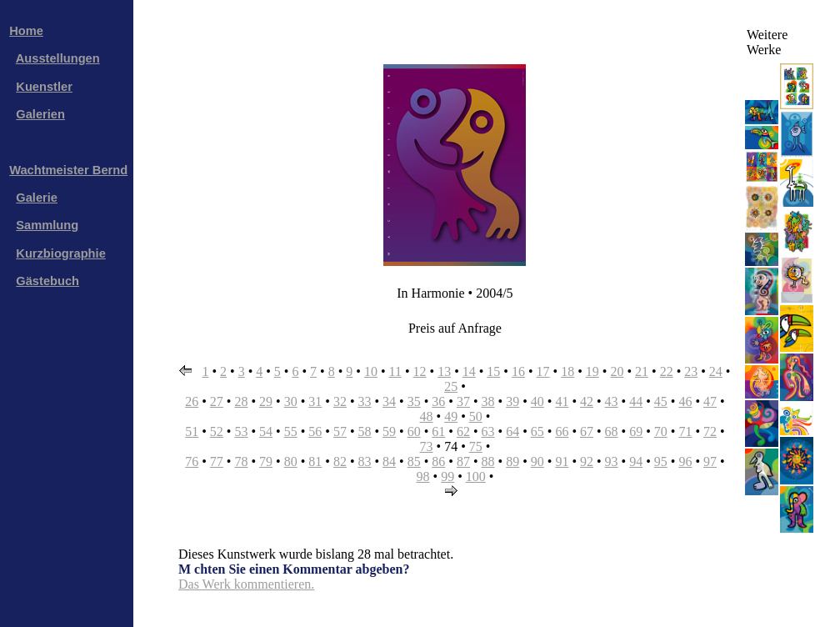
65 (537, 431)
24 (716, 371)
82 (340, 461)
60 (414, 431)
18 (567, 371)
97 (710, 461)
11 (395, 371)
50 (476, 416)
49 (451, 416)
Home (26, 31)
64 (512, 431)
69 (636, 431)
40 (537, 401)
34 (389, 401)
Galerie (37, 198)
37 (463, 401)
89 (512, 461)
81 (315, 461)
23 (691, 371)
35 (414, 401)
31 (315, 401)
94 (636, 461)
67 (587, 431)
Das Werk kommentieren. (246, 584)
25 (451, 386)
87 (463, 461)
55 (291, 431)
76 (192, 461)
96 (685, 461)
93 (612, 461)
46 (685, 401)
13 (444, 371)
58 (365, 431)
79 (266, 461)
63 (488, 431)
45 (661, 401)
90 (537, 461)
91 (562, 461)
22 (667, 371)
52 (217, 431)
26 (192, 401)
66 (562, 431)
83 (365, 461)
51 (192, 431)
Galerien (40, 114)
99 (447, 477)
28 (241, 401)
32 (340, 401)
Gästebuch (47, 281)
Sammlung (47, 225)
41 (562, 401)
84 (389, 461)
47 (710, 401)
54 (266, 431)
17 (543, 371)
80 (291, 461)
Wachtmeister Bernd (68, 170)
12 (420, 371)
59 (389, 431)
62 (463, 431)
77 (217, 461)
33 (365, 401)
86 (438, 461)
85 (414, 461)
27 (217, 401)
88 (488, 461)
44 (636, 401)
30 (291, 401)
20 (617, 371)
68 (612, 431)
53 (241, 431)
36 (438, 401)
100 (476, 477)
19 (592, 371)
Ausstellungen (58, 58)
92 (587, 461)
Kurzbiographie (60, 253)
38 (488, 401)
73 (427, 446)
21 (642, 371)
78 (241, 461)
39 (512, 401)
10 (371, 371)
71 (685, 431)
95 (661, 461)
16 (518, 371)
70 (661, 431)
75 (476, 446)
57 (340, 431)
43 (612, 401)
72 (710, 431)
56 (315, 431)
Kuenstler (44, 87)
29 (266, 401)
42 (587, 401)
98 (423, 477)
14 (469, 371)
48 (427, 416)
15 (493, 371)
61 (438, 431)
